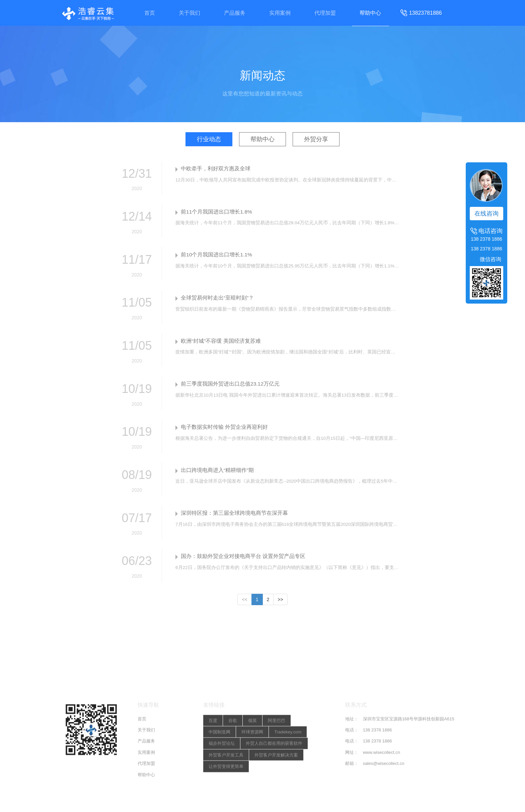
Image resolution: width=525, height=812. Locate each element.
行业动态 (208, 139)
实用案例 (280, 13)
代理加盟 (326, 13)
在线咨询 (486, 214)
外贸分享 (317, 139)
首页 (147, 13)
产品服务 (234, 13)
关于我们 (188, 13)
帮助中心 (373, 13)
